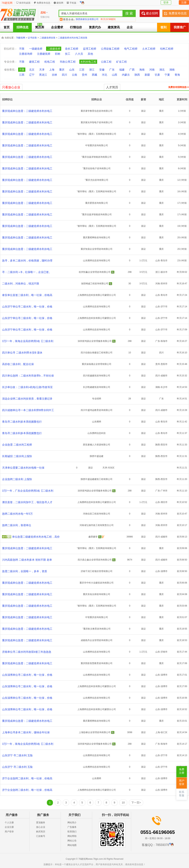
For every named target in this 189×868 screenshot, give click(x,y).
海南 (142, 70)
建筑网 (60, 3)
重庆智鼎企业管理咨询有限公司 (97, 249)
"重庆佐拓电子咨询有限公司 (97, 168)
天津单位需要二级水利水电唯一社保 (23, 468)
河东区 (111, 468)
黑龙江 (43, 75)
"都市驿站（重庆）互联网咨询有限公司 (97, 134)
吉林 (54, 75)
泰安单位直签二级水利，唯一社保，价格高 (27, 295)
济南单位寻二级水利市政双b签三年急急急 (27, 652)
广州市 (164, 491)
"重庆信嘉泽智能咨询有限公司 (97, 157)
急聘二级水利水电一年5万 (17, 514)
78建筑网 (7, 3)
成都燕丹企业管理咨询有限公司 (97, 640)
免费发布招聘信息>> (179, 87)
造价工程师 (72, 49)
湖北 (162, 70)
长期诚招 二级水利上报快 (17, 456)
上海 (52, 70)
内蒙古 (126, 75)
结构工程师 (167, 49)
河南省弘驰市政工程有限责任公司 (97, 525)
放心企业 (41, 827)
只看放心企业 (11, 87)
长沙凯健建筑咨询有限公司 (97, 387)
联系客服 (182, 794)
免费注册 (182, 771)
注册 (184, 2)
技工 (68, 54)
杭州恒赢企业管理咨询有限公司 (95, 272)
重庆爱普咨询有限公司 (97, 203)
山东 (72, 70)
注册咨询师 (26, 54)
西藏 (94, 75)
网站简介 (72, 823)
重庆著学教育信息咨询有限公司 (97, 111)
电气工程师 (131, 49)
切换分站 (45, 17)
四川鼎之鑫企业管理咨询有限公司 (95, 560)
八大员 (79, 54)
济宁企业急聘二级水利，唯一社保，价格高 (27, 778)
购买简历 (41, 832)
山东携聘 (97, 422)
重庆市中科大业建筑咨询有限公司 (97, 583)
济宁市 (164, 307)
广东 (112, 70)
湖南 (172, 70)
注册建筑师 (44, 54)
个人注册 (9, 823)
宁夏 (167, 75)
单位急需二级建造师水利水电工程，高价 (36, 537)
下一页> (136, 803)
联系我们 (72, 832)
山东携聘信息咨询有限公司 (97, 261)
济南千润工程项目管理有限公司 (97, 571)
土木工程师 (149, 49)
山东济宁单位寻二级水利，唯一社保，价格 (27, 307)
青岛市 (164, 261)
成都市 (164, 376)
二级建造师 (54, 49)
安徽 (102, 70)
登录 (166, 2)
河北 (105, 75)
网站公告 (72, 841)
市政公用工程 (68, 62)
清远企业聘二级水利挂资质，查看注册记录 (27, 399)
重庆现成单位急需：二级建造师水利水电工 (27, 111)
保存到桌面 (25, 3)
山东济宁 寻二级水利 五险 (17, 755)
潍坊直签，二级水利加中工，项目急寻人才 (27, 502)
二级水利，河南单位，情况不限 (21, 284)
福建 (122, 70)
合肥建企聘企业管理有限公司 (91, 19)
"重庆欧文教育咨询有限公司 (97, 629)
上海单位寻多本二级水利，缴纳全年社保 (26, 732)
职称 (58, 54)
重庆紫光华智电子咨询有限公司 (97, 122)
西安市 (164, 445)
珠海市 (164, 341)
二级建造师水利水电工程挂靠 (73, 38)
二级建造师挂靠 (47, 38)
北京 (32, 70)
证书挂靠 (32, 38)
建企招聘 (152, 13)
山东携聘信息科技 (97, 433)
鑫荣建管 (93, 537)
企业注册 (9, 827)
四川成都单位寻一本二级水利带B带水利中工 (28, 410)
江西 (22, 75)
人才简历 (112, 87)
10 (123, 803)
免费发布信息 (43, 3)
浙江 (92, 70)
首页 (7, 27)
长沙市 (164, 387)
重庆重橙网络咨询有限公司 (97, 238)
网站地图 (72, 845)
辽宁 (32, 75)
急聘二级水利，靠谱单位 (17, 525)
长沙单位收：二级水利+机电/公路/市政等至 (27, 387)
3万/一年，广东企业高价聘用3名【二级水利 (28, 491)
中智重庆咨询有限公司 (97, 145)
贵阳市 (164, 364)
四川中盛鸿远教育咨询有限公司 (97, 410)
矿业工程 (122, 62)
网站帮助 (72, 836)
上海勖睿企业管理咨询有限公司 (95, 732)
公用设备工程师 (110, 49)
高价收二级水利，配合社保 (18, 364)
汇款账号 (41, 836)
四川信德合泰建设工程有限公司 (97, 353)
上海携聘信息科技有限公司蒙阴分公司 (97, 295)
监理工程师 (90, 49)
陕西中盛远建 (97, 456)
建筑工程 (34, 62)
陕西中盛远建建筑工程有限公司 (97, 479)
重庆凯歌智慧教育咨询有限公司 (97, 663)
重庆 (62, 70)
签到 (163, 27)
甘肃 (157, 75)
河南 (152, 70)
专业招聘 (97, 399)
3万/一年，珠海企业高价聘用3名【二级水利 (28, 341)
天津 (42, 70)
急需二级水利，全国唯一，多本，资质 (25, 571)
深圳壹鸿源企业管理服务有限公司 (95, 341)
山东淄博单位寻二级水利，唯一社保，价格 (27, 675)
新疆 (147, 75)
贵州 (84, 75)
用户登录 (9, 832)
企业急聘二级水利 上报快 (17, 479)
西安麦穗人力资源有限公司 (97, 445)
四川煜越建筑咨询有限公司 (97, 376)
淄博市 (164, 571)
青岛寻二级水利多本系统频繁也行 (22, 422)
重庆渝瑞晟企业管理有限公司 (97, 364)
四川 (64, 75)
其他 (90, 54)
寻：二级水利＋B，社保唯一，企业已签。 (27, 272)
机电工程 (50, 62)
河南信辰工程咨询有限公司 (97, 514)
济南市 (164, 652)
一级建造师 (36, 49)
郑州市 (164, 284)
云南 (74, 75)
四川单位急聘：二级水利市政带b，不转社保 (28, 376)
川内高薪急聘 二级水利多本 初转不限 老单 (27, 560)
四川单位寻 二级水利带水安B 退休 (22, 353)
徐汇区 (164, 732)
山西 (115, 75)
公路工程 (106, 62)
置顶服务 (41, 823)
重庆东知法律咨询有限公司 (97, 594)
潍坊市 (164, 502)
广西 (132, 70)
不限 (22, 49)
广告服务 (72, 827)
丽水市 (164, 272)
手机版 (73, 3)
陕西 (137, 75)
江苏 (82, 70)
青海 (177, 75)
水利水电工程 (88, 62)
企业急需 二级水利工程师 (17, 445)
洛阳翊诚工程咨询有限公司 (95, 284)
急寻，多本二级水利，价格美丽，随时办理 (27, 261)
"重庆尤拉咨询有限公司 (97, 180)
